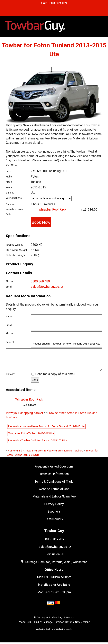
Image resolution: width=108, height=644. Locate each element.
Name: (9, 317)
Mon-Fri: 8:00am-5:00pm (54, 596)
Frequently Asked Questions (54, 471)
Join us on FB (55, 558)
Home (11, 455)
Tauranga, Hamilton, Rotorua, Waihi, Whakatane (56, 566)
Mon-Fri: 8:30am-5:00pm (54, 581)
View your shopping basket (24, 417)
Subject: (10, 342)
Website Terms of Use (54, 493)
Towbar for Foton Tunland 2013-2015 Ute (31, 437)
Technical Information (54, 478)
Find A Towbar (25, 455)
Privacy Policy (54, 508)
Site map (69, 622)
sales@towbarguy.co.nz (47, 287)
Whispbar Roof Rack (52, 209)
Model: (9, 182)
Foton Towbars (45, 455)
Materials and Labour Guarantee (54, 501)
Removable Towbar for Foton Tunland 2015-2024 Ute (38, 445)
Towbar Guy (55, 622)
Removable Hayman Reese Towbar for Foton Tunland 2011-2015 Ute (46, 430)
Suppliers (54, 516)
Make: (9, 177)
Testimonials (54, 523)
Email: (9, 287)
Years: (9, 187)
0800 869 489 (40, 281)
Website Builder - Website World (54, 634)
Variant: (10, 193)
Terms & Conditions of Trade (54, 486)
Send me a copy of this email (53, 378)
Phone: (10, 281)
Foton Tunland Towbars (70, 455)
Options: (10, 378)
